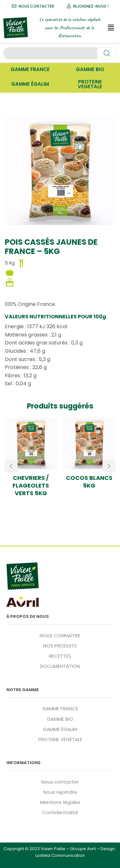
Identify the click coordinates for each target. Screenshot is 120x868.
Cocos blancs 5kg (89, 482)
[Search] (107, 53)
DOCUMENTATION (60, 666)
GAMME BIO (60, 719)
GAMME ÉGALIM (60, 729)
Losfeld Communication (60, 855)
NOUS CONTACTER (36, 6)
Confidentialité (60, 812)
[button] (111, 28)
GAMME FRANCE (60, 709)
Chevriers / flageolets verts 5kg (31, 486)
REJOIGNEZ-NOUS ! (91, 6)
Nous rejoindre (60, 792)
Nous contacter (60, 782)
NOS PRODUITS (60, 646)
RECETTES (60, 656)
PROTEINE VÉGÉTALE (60, 739)
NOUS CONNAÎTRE (60, 636)
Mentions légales (60, 802)
